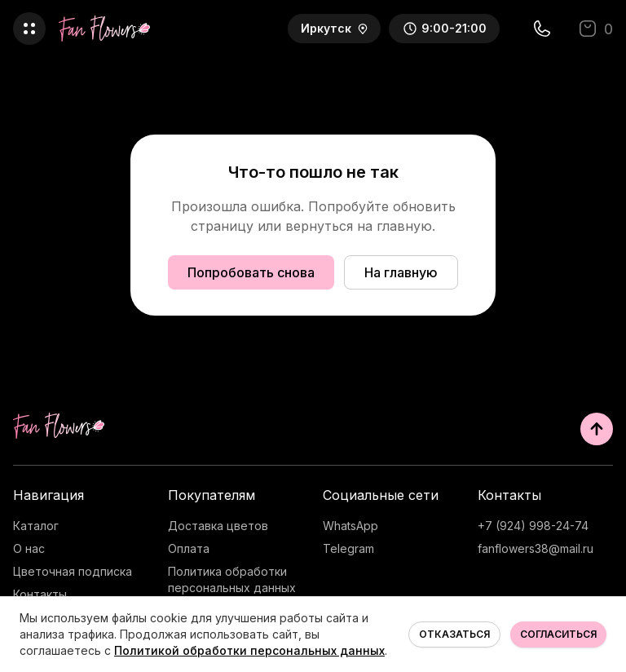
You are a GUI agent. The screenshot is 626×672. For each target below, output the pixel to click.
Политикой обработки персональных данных (249, 650)
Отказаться (454, 634)
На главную (401, 272)
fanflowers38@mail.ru (536, 548)
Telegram (348, 548)
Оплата (189, 548)
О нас (29, 548)
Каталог (36, 526)
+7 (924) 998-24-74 (533, 526)
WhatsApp (350, 526)
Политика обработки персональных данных (232, 579)
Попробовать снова (251, 272)
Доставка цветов (218, 526)
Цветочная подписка (73, 571)
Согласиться (558, 634)
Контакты (40, 594)
